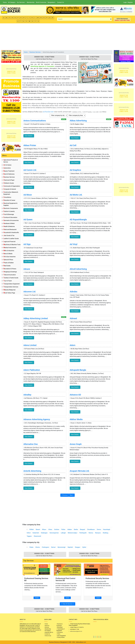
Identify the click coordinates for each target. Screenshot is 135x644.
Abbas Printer (30, 145)
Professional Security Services (97, 578)
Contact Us (60, 2)
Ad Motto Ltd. (76, 195)
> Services (47, 627)
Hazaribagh (107, 529)
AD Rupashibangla (78, 220)
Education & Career (9, 200)
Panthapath (83, 533)
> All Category (47, 631)
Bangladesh (52, 2)
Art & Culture (7, 165)
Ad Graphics (75, 170)
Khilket (32, 529)
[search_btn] (111, 19)
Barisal (53, 547)
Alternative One (31, 444)
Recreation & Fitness (10, 269)
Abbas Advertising (78, 121)
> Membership (48, 629)
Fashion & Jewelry (9, 211)
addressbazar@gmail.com (76, 631)
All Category (12, 2)
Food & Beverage (9, 214)
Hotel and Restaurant (10, 229)
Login (125, 2)
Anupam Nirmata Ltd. (80, 471)
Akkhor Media (76, 419)
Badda (76, 529)
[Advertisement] (67, 36)
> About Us (47, 626)
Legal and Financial (9, 242)
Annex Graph (76, 444)
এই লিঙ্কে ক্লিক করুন (48, 112)
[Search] (84, 19)
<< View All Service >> (67, 604)
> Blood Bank (60, 627)
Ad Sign (27, 244)
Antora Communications (35, 121)
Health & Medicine (9, 226)
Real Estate (7, 266)
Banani (38, 529)
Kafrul (29, 533)
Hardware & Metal (9, 223)
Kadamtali (36, 533)
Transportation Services (11, 287)
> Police (58, 634)
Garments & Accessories (11, 220)
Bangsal (82, 529)
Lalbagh (63, 533)
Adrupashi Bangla (78, 370)
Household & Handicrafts (11, 233)
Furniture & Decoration (10, 217)
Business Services (9, 177)
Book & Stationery (9, 174)
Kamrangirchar (54, 533)
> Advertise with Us (49, 632)
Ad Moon (28, 195)
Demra (99, 529)
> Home (46, 624)
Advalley (27, 395)
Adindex (73, 292)
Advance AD (75, 395)
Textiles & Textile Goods (11, 278)
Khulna (38, 547)
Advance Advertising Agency (37, 419)
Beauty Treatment (9, 171)
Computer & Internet (10, 189)
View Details (29, 136)
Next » (72, 495)
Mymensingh (62, 547)
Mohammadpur (73, 533)
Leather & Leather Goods (11, 239)
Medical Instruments (10, 248)
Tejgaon (29, 536)
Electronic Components (11, 208)
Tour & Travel (8, 281)
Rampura (98, 533)
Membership (31, 2)
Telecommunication (10, 275)
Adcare (27, 269)
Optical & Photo (8, 260)
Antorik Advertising (32, 471)
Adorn (73, 345)
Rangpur (78, 547)
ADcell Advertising (78, 269)
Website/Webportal (9, 290)
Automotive (7, 168)
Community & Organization (12, 186)
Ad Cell (73, 145)
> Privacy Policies (61, 637)
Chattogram (45, 547)
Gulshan (57, 529)
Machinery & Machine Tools (12, 245)
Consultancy (7, 197)
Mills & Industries (9, 251)
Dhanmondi (37, 536)
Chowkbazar (91, 529)
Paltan (63, 529)
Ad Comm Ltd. (30, 170)
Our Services (21, 2)
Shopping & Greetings (10, 272)
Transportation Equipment (11, 284)
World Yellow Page (9, 293)
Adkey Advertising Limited (36, 318)
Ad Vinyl (74, 244)
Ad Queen (28, 220)
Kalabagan (44, 533)
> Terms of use (48, 636)
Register (130, 2)
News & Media (8, 254)
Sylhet (84, 547)
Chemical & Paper (9, 180)
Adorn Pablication (32, 370)
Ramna (91, 533)
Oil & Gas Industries (10, 257)
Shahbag (106, 533)
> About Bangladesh (61, 636)
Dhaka (31, 547)
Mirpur (44, 529)
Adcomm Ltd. (30, 292)
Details (37, 598)
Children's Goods (9, 183)
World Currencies (41, 2)
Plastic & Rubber (9, 263)
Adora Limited (30, 345)
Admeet (73, 318)
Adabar (70, 529)
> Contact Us (47, 634)
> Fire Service (60, 632)
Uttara (50, 529)
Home (5, 2)
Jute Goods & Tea (9, 236)
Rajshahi (70, 547)
